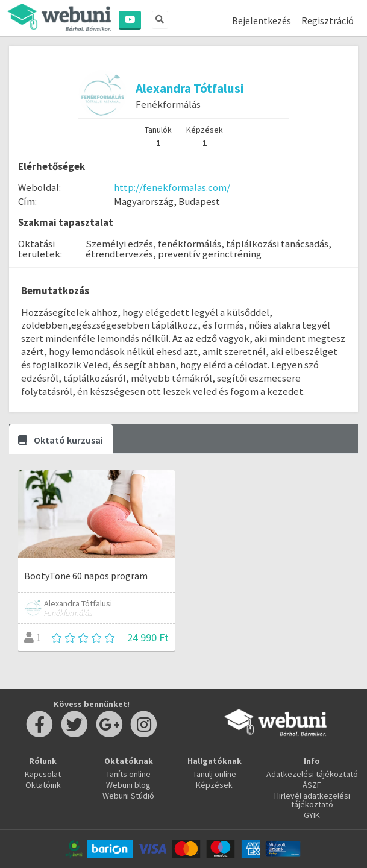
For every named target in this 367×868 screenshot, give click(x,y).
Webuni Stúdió (128, 796)
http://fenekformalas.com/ (172, 187)
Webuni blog (128, 785)
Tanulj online (215, 774)
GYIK (312, 815)
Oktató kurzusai (61, 440)
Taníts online (128, 774)
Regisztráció (328, 20)
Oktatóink (43, 785)
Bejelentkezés (262, 20)
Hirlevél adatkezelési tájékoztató (312, 800)
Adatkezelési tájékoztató (312, 774)
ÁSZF (312, 785)
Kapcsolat (43, 774)
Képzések (214, 785)
